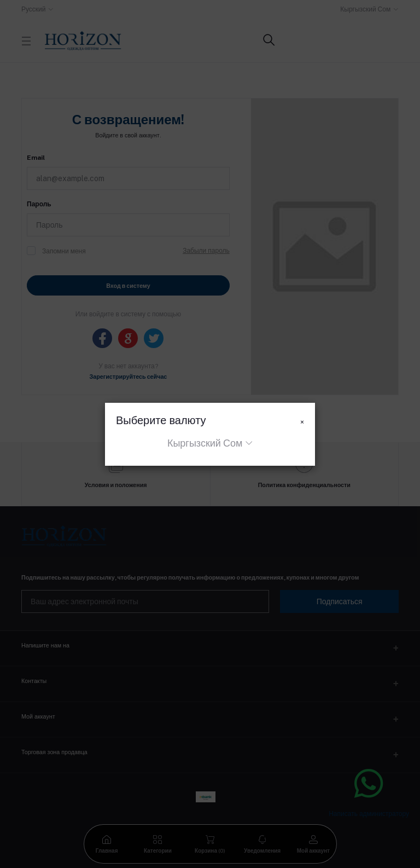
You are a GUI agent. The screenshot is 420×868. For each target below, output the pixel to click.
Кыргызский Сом (205, 443)
